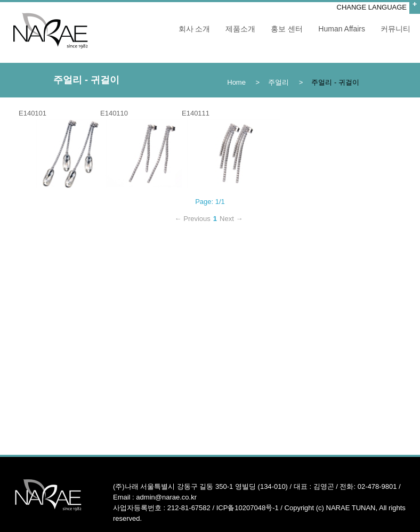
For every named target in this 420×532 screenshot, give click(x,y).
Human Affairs (342, 29)
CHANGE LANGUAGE (372, 7)
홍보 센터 (287, 29)
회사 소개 (195, 29)
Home (236, 82)
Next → (231, 219)
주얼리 (278, 82)
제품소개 (240, 29)
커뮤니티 (395, 29)
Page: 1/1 (210, 202)
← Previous (193, 219)
